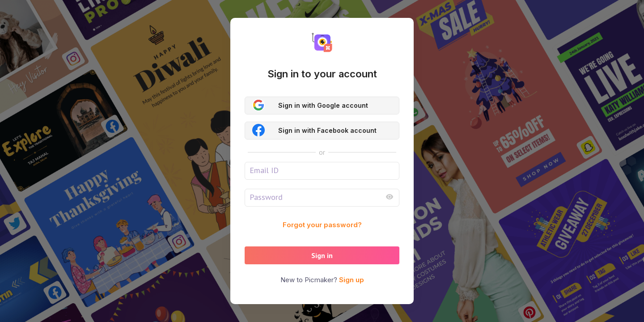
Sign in (322, 255)
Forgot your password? (322, 225)
